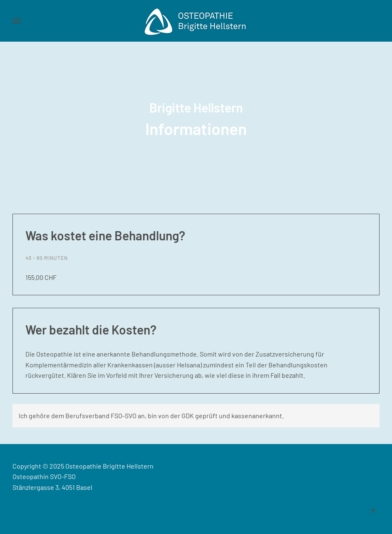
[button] (17, 21)
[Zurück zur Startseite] (196, 21)
